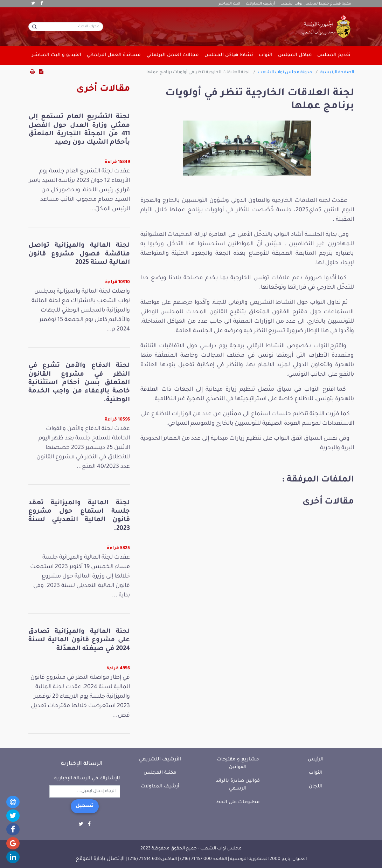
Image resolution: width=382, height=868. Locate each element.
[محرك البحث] (66, 27)
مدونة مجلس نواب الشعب (285, 73)
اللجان (316, 787)
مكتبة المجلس (160, 773)
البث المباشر (229, 4)
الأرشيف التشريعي (160, 760)
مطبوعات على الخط (238, 802)
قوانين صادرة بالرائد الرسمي (238, 785)
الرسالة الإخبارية (82, 764)
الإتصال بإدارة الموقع (100, 859)
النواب (316, 773)
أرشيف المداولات (260, 4)
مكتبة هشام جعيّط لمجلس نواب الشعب (316, 4)
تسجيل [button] (85, 806)
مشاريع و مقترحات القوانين (238, 764)
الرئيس (316, 760)
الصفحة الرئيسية (337, 73)
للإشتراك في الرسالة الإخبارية (87, 778)
